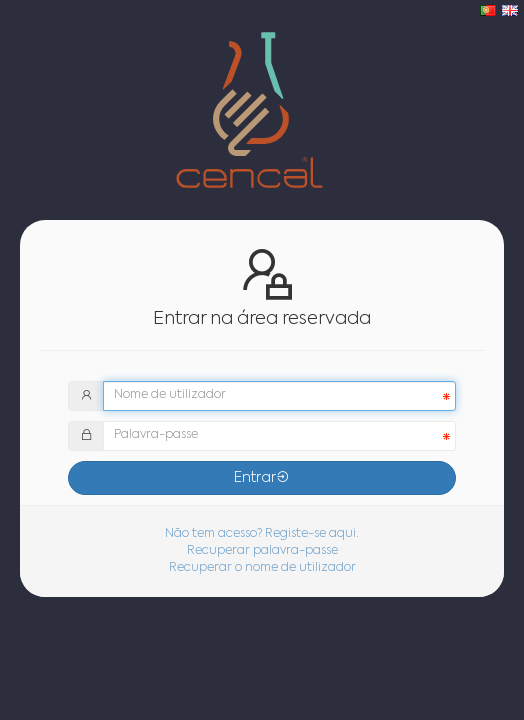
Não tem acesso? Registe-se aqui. (262, 534)
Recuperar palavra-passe (262, 551)
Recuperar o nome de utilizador (262, 568)
